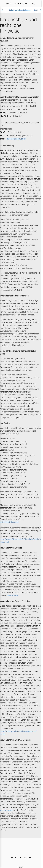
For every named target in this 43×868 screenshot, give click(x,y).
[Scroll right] (41, 10)
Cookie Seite (13, 595)
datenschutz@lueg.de (16, 139)
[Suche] (33, 4)
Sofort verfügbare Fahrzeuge (20, 10)
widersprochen (6, 810)
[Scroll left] (2, 10)
